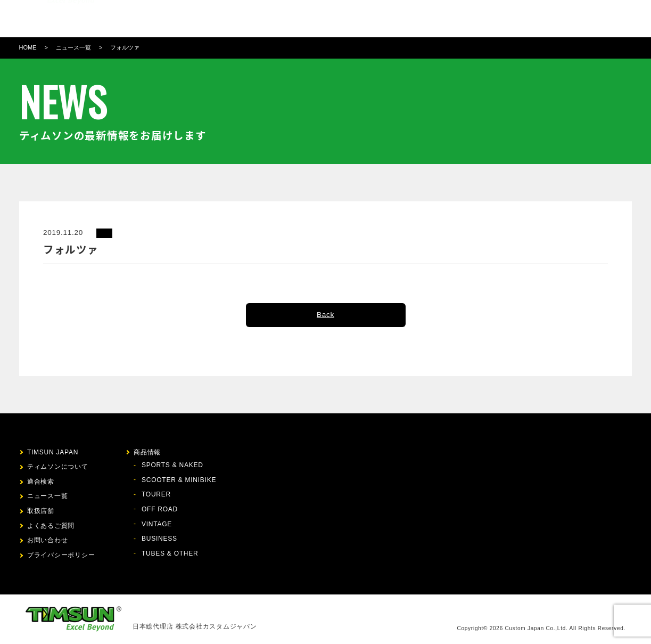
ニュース (365, 19)
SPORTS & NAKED (172, 465)
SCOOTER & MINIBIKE (179, 480)
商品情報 (289, 19)
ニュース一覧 (73, 47)
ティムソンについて (232, 19)
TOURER (156, 494)
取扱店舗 (403, 19)
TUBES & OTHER (170, 553)
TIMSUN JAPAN (53, 452)
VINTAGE (157, 524)
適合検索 (327, 19)
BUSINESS (159, 539)
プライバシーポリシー (61, 555)
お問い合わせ (472, 19)
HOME (28, 47)
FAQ (434, 19)
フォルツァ (125, 47)
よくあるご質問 (51, 526)
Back (325, 315)
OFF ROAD (160, 509)
